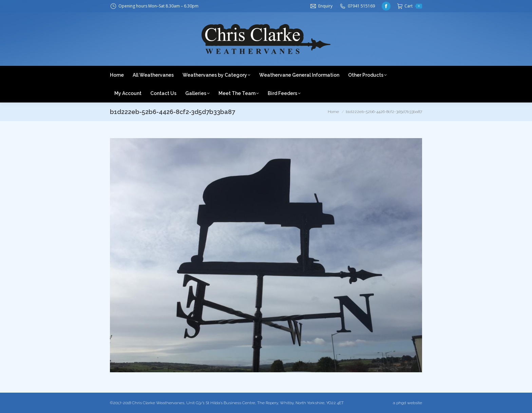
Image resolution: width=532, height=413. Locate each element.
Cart (410, 6)
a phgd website (407, 403)
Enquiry (325, 6)
